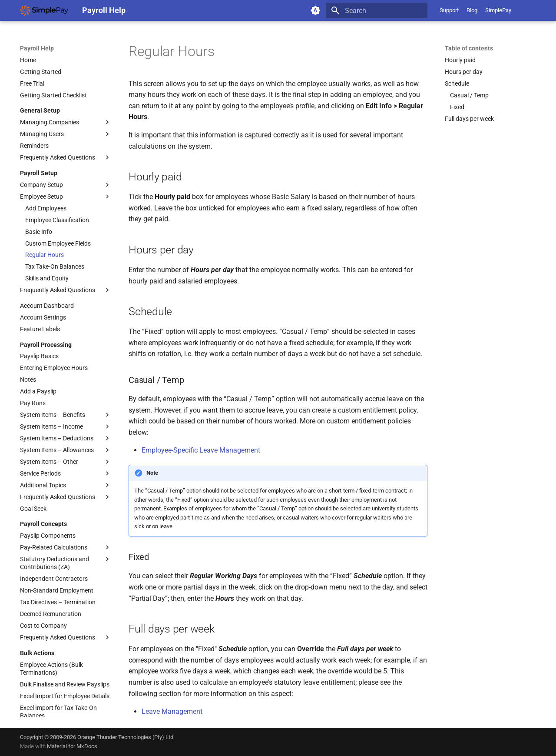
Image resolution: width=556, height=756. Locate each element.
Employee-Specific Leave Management (201, 450)
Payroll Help (37, 48)
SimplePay (498, 10)
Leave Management (172, 711)
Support (449, 10)
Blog (472, 10)
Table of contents (469, 48)
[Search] (377, 10)
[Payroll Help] (44, 10)
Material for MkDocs (72, 746)
